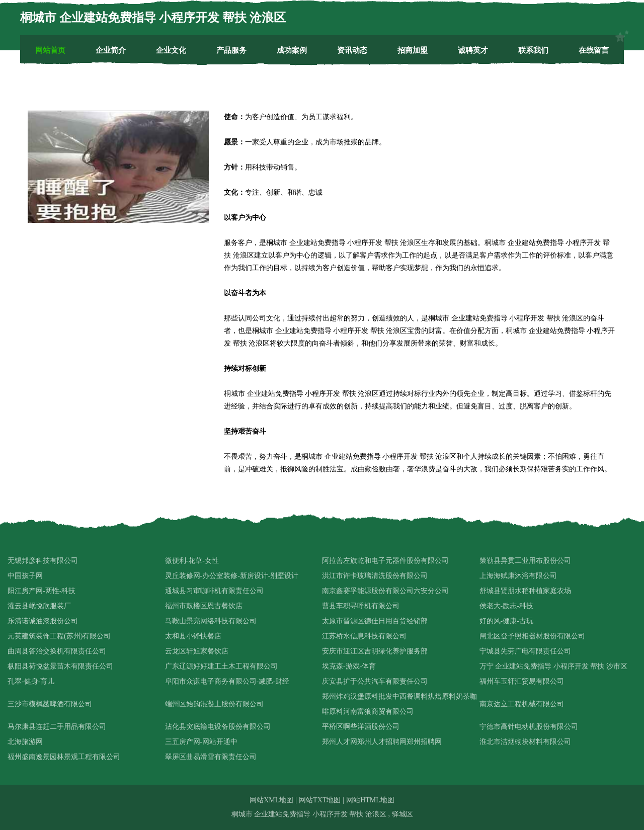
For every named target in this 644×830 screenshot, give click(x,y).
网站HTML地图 (370, 800)
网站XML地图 (271, 800)
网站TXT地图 (320, 800)
